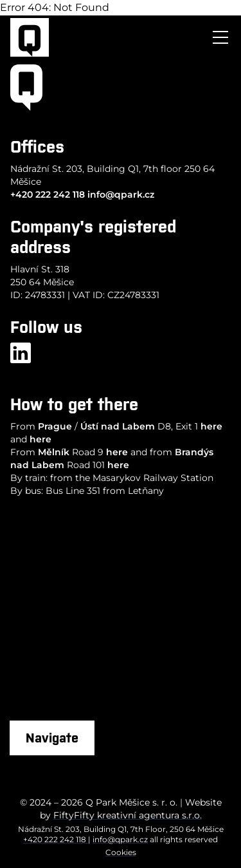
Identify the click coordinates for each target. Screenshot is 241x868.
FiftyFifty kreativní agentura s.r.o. (128, 815)
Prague (55, 426)
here (211, 426)
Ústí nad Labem (118, 426)
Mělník (54, 452)
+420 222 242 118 (48, 194)
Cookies (121, 852)
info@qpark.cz (121, 194)
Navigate (52, 738)
